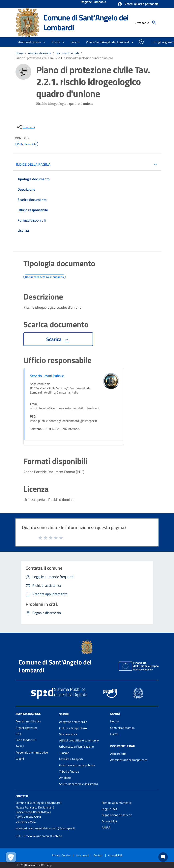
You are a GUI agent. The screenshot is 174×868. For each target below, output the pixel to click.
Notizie (115, 721)
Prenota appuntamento (116, 803)
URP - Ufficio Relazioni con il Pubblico (39, 836)
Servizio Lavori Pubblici (47, 376)
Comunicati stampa (122, 728)
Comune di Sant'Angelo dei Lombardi (86, 22)
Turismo (64, 753)
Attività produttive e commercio (79, 740)
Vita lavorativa (68, 734)
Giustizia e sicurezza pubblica (77, 765)
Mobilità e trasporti (71, 759)
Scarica (58, 339)
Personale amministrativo (32, 752)
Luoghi (20, 759)
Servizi (64, 714)
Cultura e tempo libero (73, 728)
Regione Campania (93, 2)
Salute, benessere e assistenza (79, 784)
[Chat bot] (163, 857)
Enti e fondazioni (26, 740)
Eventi (114, 734)
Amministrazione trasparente (129, 760)
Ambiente (65, 778)
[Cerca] (154, 23)
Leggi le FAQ (109, 809)
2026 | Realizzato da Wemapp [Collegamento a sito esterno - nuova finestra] (34, 865)
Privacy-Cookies (61, 855)
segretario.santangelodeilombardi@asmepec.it (45, 828)
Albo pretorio (118, 754)
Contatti (22, 796)
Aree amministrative (28, 721)
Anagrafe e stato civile (73, 722)
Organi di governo (27, 728)
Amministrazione (40, 53)
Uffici (19, 734)
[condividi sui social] (26, 127)
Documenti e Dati (67, 53)
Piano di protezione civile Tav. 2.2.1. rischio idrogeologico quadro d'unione (64, 58)
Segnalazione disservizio (117, 815)
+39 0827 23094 (26, 822)
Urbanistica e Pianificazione (76, 747)
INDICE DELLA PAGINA (35, 164)
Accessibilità (109, 821)
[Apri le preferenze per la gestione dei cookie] (11, 857)
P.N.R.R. (106, 827)
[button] (138, 4)
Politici (20, 746)
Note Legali (82, 855)
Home (19, 53)
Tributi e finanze (69, 772)
